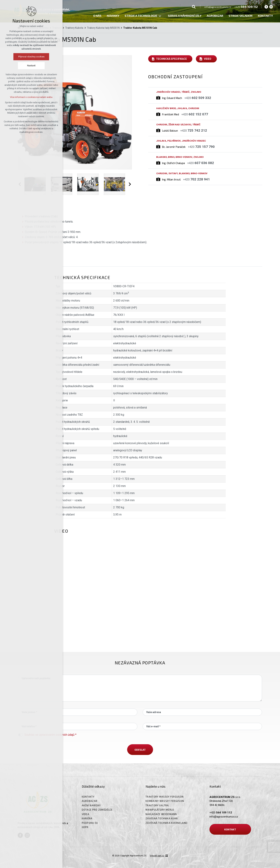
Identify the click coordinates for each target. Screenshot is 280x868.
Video (208, 59)
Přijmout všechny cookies (31, 57)
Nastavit (31, 66)
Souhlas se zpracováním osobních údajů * (50, 735)
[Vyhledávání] (194, 7)
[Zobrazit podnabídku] (160, 16)
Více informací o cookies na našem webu (31, 97)
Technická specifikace (171, 59)
